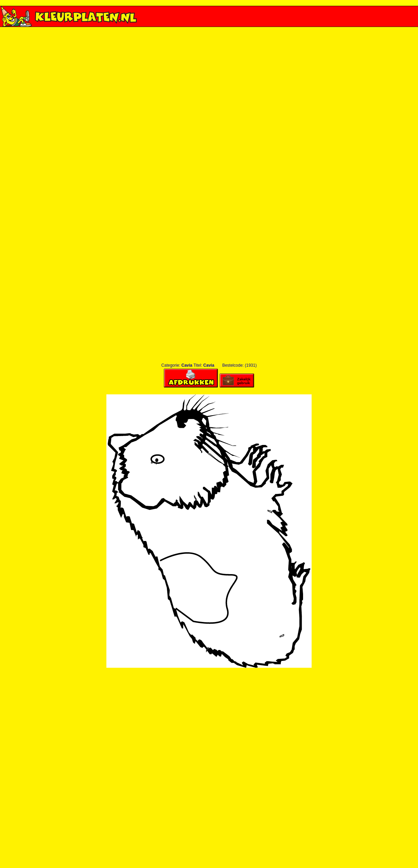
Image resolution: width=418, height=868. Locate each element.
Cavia (187, 365)
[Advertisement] (209, 110)
